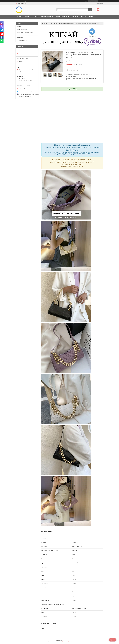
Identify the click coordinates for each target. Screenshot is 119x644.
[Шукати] (90, 10)
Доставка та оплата (47, 17)
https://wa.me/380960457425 (25, 97)
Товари (27, 17)
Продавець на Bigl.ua (60, 640)
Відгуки (36, 17)
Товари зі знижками (22, 30)
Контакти (75, 17)
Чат (113, 640)
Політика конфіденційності (68, 642)
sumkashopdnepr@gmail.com (26, 89)
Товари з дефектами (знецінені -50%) (25, 33)
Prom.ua (67, 639)
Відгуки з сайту (21, 37)
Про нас (83, 17)
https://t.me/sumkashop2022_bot (26, 91)
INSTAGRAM (92, 17)
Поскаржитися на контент (56, 642)
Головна (20, 17)
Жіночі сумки (49, 23)
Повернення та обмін (63, 17)
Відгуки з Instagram (22, 40)
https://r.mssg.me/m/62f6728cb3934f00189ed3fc (27, 95)
